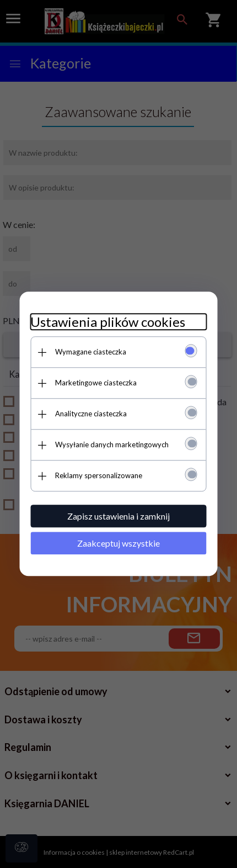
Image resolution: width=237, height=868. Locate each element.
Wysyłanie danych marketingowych (112, 444)
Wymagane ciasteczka (91, 352)
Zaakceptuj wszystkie (118, 543)
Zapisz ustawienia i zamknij (118, 516)
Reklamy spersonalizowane (99, 475)
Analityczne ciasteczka (91, 414)
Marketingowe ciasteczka (96, 383)
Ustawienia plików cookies (108, 322)
